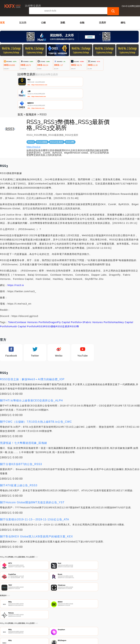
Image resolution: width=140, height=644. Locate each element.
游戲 (63, 18)
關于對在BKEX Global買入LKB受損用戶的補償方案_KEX (36, 510)
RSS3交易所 (63, 300)
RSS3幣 (74, 300)
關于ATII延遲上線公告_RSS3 (19, 459)
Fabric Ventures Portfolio (99, 296)
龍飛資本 (31, 88)
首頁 (2, 18)
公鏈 (43, 18)
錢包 (123, 18)
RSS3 (41, 300)
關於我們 (53, 619)
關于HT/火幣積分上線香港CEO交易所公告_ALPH (31, 374)
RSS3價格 (50, 300)
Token (12, 296)
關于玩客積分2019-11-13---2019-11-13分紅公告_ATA (34, 493)
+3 (82, 296)
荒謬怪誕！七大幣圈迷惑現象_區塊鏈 (23, 417)
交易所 (102, 18)
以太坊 (23, 18)
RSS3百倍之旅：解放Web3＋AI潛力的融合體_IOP (32, 353)
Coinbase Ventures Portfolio (32, 296)
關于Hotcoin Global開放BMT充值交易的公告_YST (32, 476)
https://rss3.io (33, 120)
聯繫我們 (37, 619)
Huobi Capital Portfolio (23, 300)
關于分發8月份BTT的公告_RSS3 (21, 438)
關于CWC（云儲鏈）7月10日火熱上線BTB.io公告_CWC (36, 395)
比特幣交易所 (55, 634)
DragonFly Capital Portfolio (65, 296)
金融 (82, 18)
